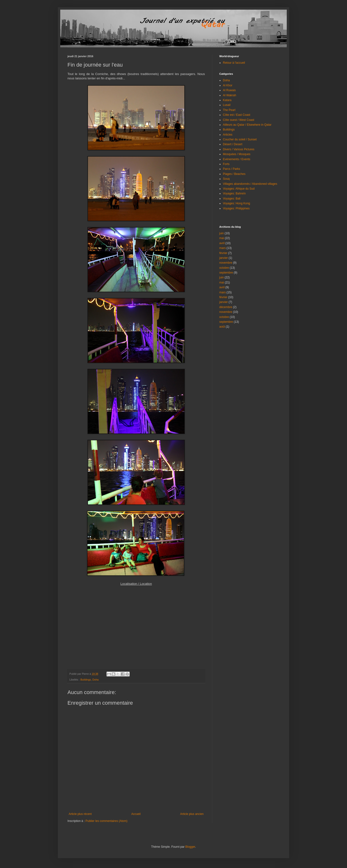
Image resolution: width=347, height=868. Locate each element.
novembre (226, 263)
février (223, 253)
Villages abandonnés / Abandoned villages (250, 184)
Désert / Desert (233, 144)
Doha (95, 680)
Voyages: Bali (232, 199)
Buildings (86, 680)
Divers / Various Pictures (239, 149)
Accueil (136, 814)
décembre (226, 307)
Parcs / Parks (231, 169)
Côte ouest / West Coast (239, 120)
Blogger (190, 847)
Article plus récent (80, 814)
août (222, 327)
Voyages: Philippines (236, 208)
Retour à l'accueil (234, 63)
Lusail (227, 105)
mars (223, 248)
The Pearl (229, 110)
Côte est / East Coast (237, 115)
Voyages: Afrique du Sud (239, 189)
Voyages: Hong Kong (237, 203)
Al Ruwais (229, 90)
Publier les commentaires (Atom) (107, 821)
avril (222, 243)
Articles (228, 135)
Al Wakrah (230, 95)
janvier (224, 258)
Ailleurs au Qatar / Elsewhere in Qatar (247, 125)
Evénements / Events (237, 159)
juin (222, 233)
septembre (226, 273)
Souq (226, 179)
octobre (224, 268)
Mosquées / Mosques (237, 154)
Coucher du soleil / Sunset (240, 139)
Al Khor (228, 85)
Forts (226, 164)
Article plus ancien (192, 814)
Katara (227, 100)
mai (222, 238)
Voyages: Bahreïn (234, 193)
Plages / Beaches (234, 174)
